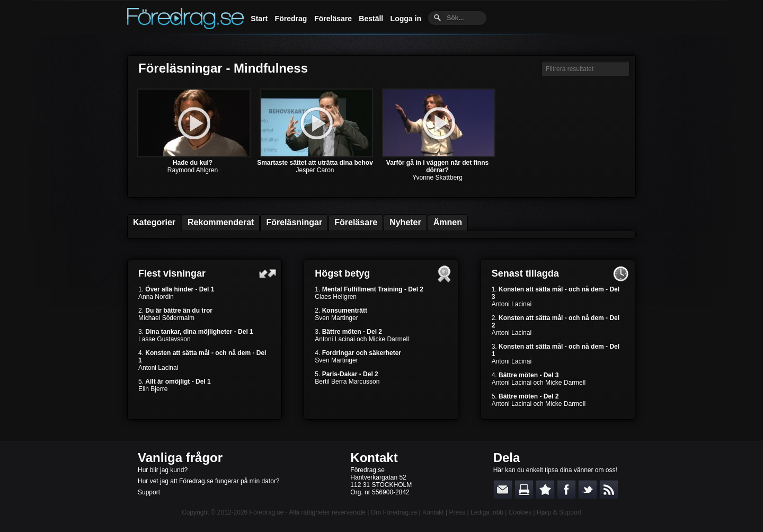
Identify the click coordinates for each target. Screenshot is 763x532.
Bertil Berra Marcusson (347, 382)
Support (149, 492)
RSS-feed (609, 490)
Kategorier (154, 222)
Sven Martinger (336, 318)
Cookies (520, 512)
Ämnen (448, 222)
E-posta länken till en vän (503, 490)
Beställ (371, 19)
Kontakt (374, 458)
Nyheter (405, 222)
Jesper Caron (315, 170)
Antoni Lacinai (158, 368)
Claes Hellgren (336, 297)
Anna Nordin (156, 297)
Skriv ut (524, 490)
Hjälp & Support (559, 512)
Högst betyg (342, 273)
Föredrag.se (267, 512)
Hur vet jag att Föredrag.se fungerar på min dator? (209, 481)
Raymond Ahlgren (193, 170)
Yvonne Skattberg (437, 178)
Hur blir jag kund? (163, 470)
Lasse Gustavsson (165, 339)
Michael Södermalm (166, 318)
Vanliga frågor (180, 458)
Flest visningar (172, 273)
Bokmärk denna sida (545, 490)
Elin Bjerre (153, 389)
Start (259, 19)
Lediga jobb (487, 512)
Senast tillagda (525, 273)
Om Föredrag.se (394, 512)
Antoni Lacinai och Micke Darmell (362, 339)
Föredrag (291, 19)
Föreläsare (333, 19)
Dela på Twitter (588, 490)
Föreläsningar (294, 222)
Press (457, 512)
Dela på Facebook (566, 490)
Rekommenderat (221, 222)
